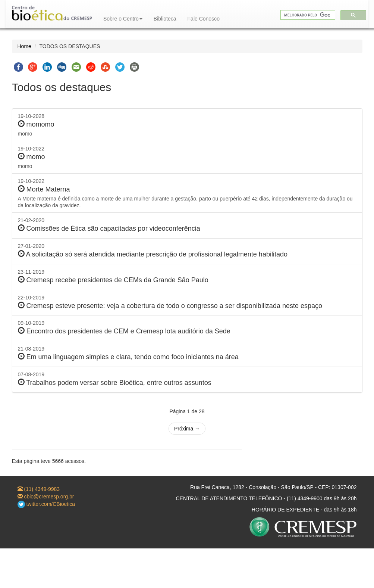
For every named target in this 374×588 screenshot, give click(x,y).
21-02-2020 (187, 225)
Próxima (187, 429)
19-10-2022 (187, 158)
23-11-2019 (187, 276)
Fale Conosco (204, 19)
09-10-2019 (187, 328)
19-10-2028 (187, 125)
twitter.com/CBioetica (46, 504)
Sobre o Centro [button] (123, 19)
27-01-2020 (187, 251)
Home (24, 46)
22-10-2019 (187, 302)
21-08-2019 (187, 353)
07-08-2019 (187, 379)
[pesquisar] (307, 15)
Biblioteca (165, 19)
